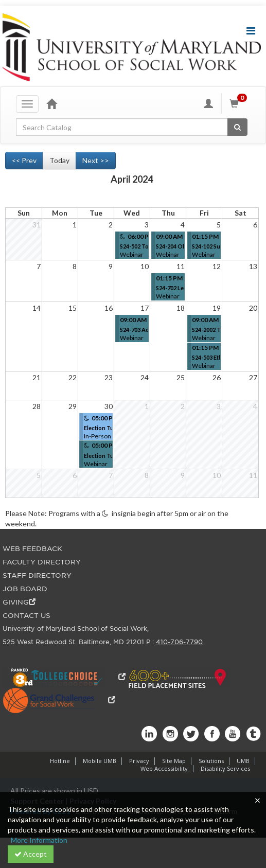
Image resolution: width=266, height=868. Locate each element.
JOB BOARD (25, 589)
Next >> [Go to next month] (96, 160)
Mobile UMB (100, 761)
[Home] (51, 103)
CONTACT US (26, 616)
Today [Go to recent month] (59, 160)
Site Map (174, 761)
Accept (31, 854)
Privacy (139, 761)
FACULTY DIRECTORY (42, 562)
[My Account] (208, 103)
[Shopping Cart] (240, 103)
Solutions (211, 761)
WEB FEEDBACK (32, 549)
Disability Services (225, 768)
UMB (243, 761)
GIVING (19, 602)
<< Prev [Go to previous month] (24, 160)
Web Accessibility (164, 768)
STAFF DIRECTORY (37, 575)
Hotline (60, 761)
